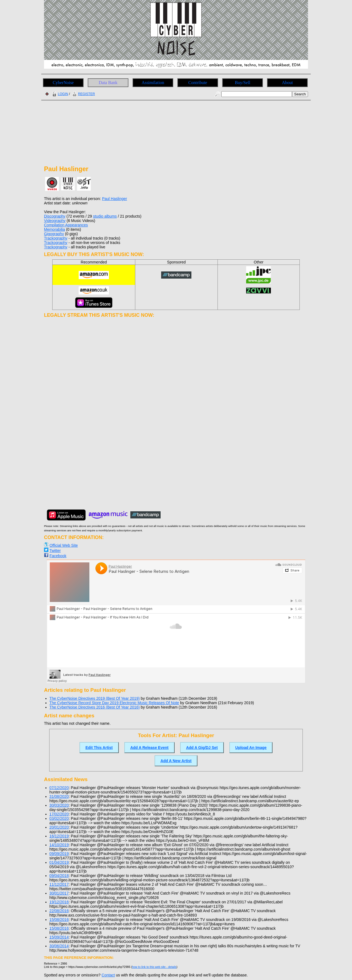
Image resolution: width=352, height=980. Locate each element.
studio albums (105, 216)
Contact (108, 975)
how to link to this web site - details (154, 967)
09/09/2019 (59, 854)
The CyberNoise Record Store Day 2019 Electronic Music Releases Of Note (114, 703)
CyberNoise (63, 83)
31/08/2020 (59, 796)
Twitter (55, 551)
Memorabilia (54, 229)
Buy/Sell (243, 83)
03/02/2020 (59, 818)
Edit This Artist (99, 748)
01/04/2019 (59, 862)
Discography (55, 216)
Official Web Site (64, 545)
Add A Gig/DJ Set (202, 748)
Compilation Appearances (66, 225)
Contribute (198, 83)
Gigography (54, 234)
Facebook (58, 556)
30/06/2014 (59, 946)
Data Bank (108, 83)
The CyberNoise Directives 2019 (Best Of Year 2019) (95, 698)
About (287, 83)
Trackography (56, 238)
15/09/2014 (59, 937)
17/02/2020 (59, 814)
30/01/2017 (59, 893)
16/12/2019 (59, 836)
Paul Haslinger (115, 199)
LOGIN (59, 94)
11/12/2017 (59, 884)
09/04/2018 (59, 876)
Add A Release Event (149, 748)
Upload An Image (251, 748)
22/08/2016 (59, 911)
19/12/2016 (59, 902)
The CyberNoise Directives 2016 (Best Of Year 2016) (95, 707)
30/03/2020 (59, 805)
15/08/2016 (59, 920)
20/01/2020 (59, 827)
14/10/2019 (59, 845)
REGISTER (83, 94)
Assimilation (153, 83)
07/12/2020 (59, 788)
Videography (55, 221)
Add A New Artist (176, 761)
